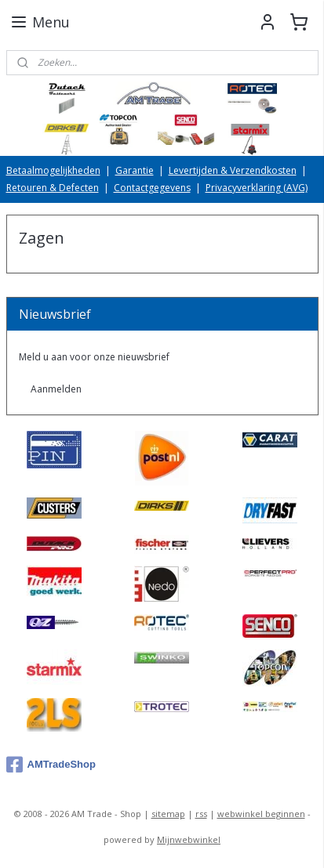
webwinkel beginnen (261, 814)
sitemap (168, 814)
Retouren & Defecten (53, 188)
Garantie (135, 170)
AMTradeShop (51, 765)
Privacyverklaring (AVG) (257, 188)
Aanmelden (56, 389)
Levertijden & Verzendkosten (233, 170)
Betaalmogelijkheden (53, 170)
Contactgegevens (152, 188)
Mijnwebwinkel (189, 839)
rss (201, 814)
